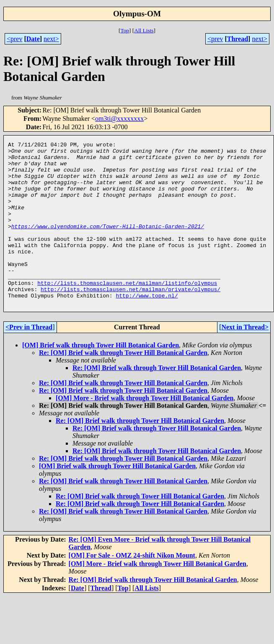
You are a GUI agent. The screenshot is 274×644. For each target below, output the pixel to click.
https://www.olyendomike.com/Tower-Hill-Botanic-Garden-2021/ (108, 244)
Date (33, 39)
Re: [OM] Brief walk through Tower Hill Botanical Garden (123, 385)
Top (125, 30)
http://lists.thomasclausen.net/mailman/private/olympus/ (131, 319)
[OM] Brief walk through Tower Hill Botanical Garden (101, 378)
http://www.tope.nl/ (147, 327)
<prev (14, 39)
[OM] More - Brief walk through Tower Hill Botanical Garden (145, 431)
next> (51, 39)
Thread (238, 39)
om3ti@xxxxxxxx (119, 119)
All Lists (144, 30)
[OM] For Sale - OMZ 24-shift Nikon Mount (132, 588)
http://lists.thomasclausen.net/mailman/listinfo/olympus (127, 312)
